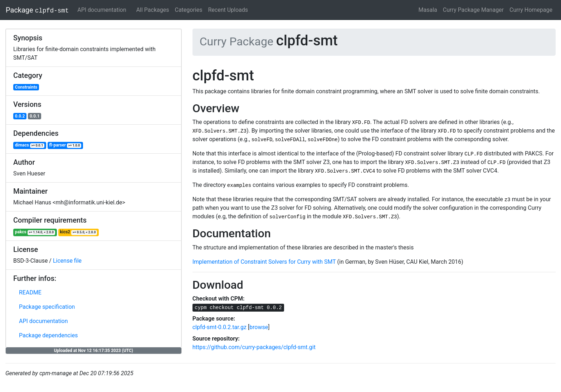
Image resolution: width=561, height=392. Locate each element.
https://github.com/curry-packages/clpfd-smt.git (254, 347)
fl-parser (65, 145)
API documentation (102, 10)
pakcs (35, 232)
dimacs (30, 145)
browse (259, 327)
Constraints (26, 87)
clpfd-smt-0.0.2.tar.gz (219, 327)
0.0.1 (35, 116)
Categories (188, 10)
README (30, 292)
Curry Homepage (531, 10)
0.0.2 (20, 116)
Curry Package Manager (473, 10)
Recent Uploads (228, 10)
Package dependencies (48, 335)
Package (37, 10)
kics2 (78, 232)
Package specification (47, 307)
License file (67, 261)
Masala (428, 10)
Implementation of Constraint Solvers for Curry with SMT (264, 262)
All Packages (153, 10)
